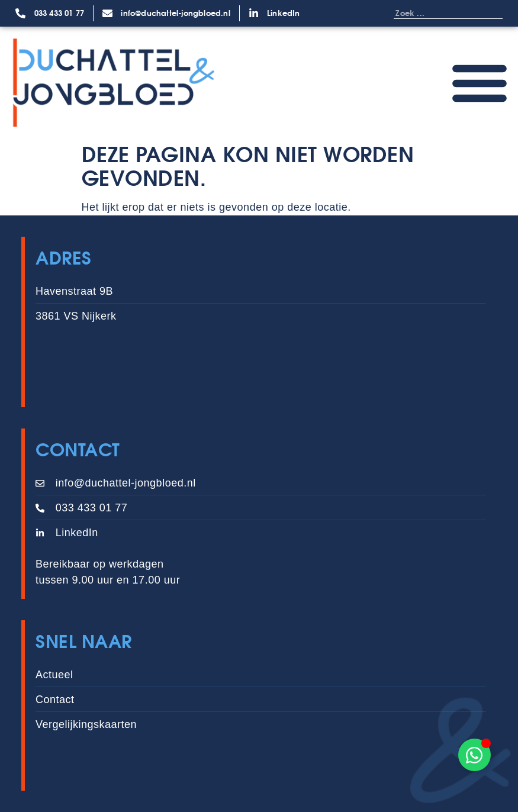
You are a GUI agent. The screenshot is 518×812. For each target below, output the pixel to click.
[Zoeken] (491, 13)
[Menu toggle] (480, 82)
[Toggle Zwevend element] (474, 755)
